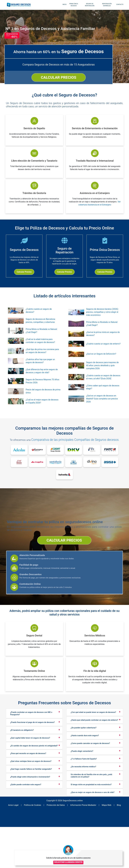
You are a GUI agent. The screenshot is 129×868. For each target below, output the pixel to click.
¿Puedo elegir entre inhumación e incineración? (30, 822)
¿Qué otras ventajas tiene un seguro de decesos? (31, 806)
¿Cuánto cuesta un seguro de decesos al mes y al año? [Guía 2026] (103, 387)
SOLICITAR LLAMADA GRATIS (110, 851)
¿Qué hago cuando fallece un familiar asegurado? (31, 814)
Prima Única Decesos (72, 5)
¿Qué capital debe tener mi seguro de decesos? (30, 783)
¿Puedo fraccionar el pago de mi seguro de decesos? (32, 767)
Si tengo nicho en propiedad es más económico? (91, 829)
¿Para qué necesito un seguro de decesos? (28, 798)
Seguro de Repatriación (88, 5)
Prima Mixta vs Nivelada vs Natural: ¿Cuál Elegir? (42, 340)
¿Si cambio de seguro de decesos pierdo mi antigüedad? (34, 791)
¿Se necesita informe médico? (83, 811)
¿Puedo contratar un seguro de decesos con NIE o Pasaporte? (31, 758)
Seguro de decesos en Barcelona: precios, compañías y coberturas (41, 330)
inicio (63, 4)
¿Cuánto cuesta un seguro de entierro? (103, 353)
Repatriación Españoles (105, 5)
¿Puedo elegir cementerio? (82, 796)
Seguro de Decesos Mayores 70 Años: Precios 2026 (43, 391)
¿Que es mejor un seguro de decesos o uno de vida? (93, 837)
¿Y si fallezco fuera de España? (84, 804)
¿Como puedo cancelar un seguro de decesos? (90, 788)
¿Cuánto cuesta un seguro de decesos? (39, 320)
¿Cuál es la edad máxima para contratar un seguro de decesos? (40, 350)
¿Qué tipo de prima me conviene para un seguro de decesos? (42, 360)
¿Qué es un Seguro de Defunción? (101, 363)
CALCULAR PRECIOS (94, 69)
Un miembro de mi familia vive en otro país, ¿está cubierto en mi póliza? (91, 820)
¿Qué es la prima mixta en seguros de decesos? (103, 343)
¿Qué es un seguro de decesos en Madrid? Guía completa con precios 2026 (102, 408)
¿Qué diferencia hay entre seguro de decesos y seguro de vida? (42, 381)
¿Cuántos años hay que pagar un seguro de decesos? (40, 370)
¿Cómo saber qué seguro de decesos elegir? (103, 397)
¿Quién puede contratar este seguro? (26, 829)
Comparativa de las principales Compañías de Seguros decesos (77, 449)
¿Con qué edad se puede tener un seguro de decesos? (93, 757)
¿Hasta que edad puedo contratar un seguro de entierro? (94, 765)
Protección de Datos (57, 848)
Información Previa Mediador (82, 848)
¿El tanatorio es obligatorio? (22, 775)
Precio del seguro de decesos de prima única (43, 401)
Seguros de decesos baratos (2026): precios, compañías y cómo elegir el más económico (102, 322)
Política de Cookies (37, 848)
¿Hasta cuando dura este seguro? (85, 780)
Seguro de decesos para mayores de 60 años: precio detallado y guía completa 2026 (102, 375)
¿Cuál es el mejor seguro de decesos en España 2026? (42, 411)
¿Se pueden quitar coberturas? (84, 773)
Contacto (118, 4)
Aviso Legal (21, 848)
